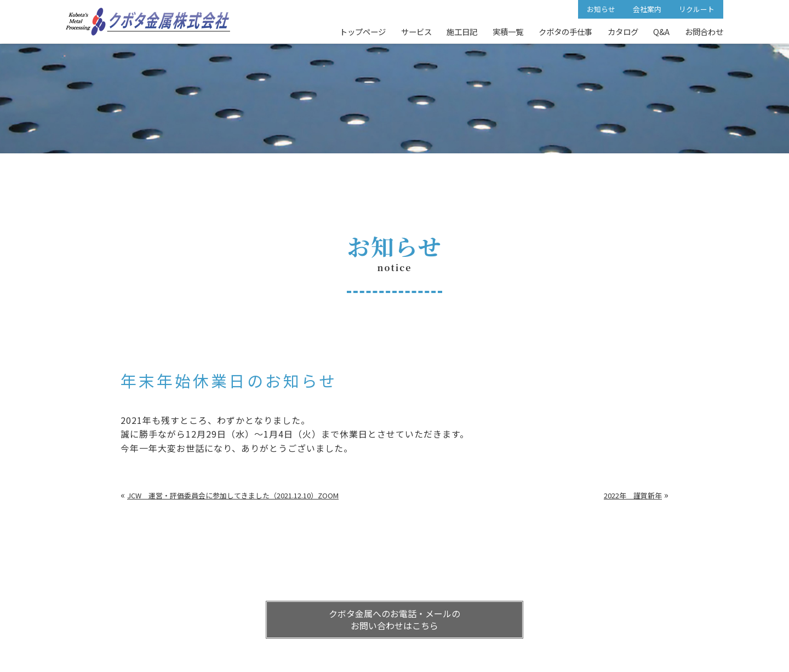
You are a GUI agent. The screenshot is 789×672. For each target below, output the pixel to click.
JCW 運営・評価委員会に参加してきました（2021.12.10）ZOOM (233, 495)
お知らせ (601, 9)
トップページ (363, 31)
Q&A (661, 31)
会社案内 (647, 9)
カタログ (623, 31)
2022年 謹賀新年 (633, 495)
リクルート (697, 9)
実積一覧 (508, 31)
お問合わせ (704, 31)
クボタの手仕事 (565, 31)
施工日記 (462, 31)
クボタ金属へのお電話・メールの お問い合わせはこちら (395, 619)
